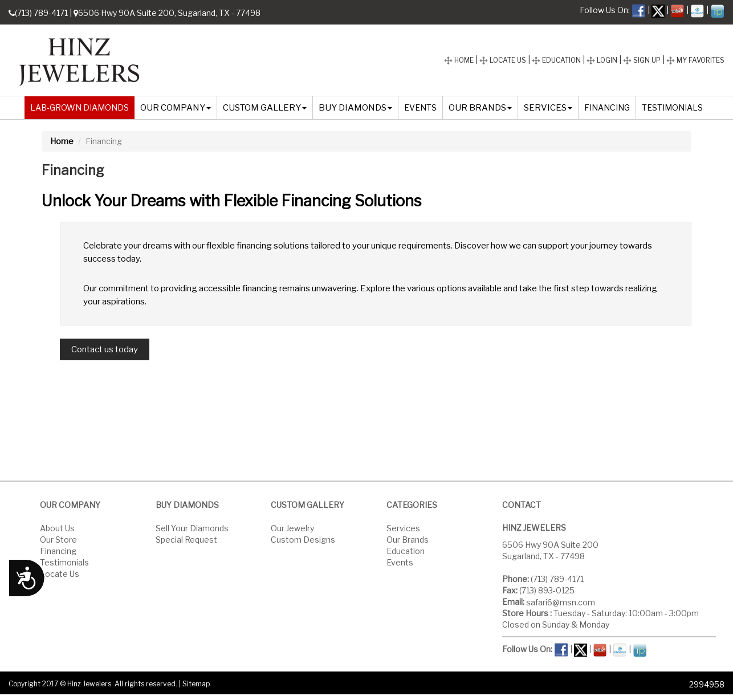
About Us (57, 528)
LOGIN (602, 60)
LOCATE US (503, 60)
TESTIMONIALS (672, 107)
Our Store (58, 539)
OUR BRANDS (480, 108)
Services (403, 528)
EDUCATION (556, 60)
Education (406, 550)
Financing (58, 550)
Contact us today (105, 349)
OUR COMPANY (176, 108)
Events (400, 562)
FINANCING (607, 107)
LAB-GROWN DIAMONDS (80, 107)
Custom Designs (303, 539)
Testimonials (64, 562)
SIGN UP (642, 60)
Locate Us (60, 573)
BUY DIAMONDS (355, 108)
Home (62, 141)
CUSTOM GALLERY (265, 108)
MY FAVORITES (695, 60)
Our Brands (408, 539)
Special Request (186, 539)
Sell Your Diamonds (192, 528)
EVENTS (420, 107)
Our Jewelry (292, 528)
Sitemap (196, 684)
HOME (459, 60)
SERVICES (548, 108)
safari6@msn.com (561, 602)
